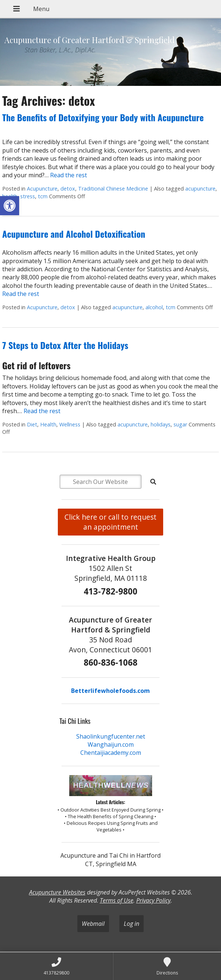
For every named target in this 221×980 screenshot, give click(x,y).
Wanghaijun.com (111, 744)
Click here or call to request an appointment (110, 522)
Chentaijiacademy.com (111, 753)
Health (48, 424)
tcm (43, 196)
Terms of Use (117, 900)
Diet (32, 424)
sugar (180, 424)
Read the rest (69, 175)
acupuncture (200, 189)
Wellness (70, 424)
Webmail (93, 924)
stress (28, 196)
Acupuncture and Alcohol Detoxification (74, 234)
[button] (10, 206)
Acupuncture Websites (57, 892)
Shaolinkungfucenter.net (111, 736)
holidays (161, 424)
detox (68, 189)
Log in (131, 924)
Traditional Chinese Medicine (113, 189)
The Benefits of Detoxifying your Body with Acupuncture (103, 117)
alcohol (154, 307)
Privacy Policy (153, 900)
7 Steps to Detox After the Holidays (65, 345)
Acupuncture (42, 189)
